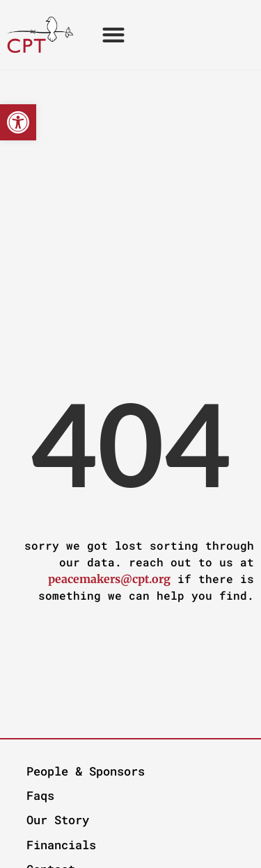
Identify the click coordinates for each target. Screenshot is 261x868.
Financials (61, 845)
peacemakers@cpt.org (109, 579)
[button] (18, 122)
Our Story (58, 820)
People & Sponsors (86, 771)
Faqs (40, 795)
